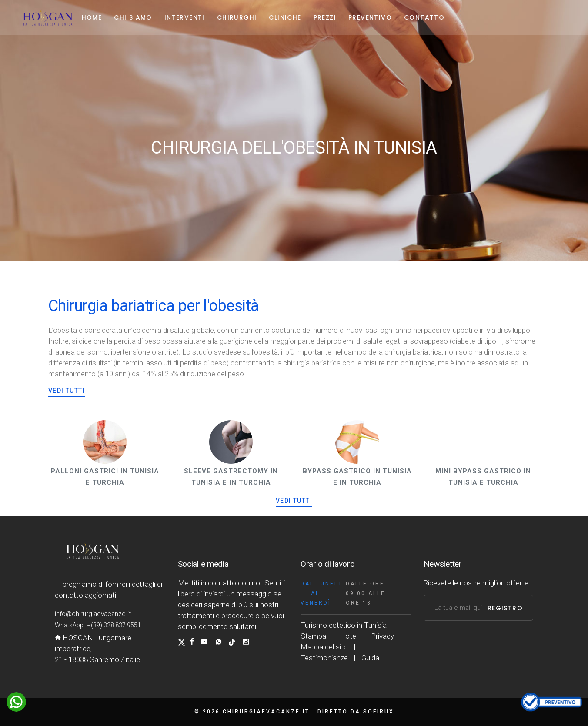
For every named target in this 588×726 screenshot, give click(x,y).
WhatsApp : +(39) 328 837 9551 (98, 625)
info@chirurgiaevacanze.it (93, 614)
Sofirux (379, 712)
